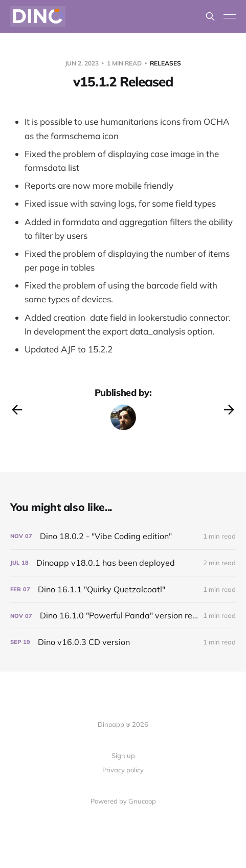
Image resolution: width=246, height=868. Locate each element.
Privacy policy (123, 770)
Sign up (123, 755)
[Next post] (229, 410)
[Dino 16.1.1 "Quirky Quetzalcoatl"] (123, 589)
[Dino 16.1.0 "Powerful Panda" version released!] (123, 616)
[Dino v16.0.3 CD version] (123, 642)
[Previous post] (17, 410)
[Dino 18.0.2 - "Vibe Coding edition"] (123, 536)
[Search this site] (210, 16)
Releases (165, 63)
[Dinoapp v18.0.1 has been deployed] (123, 563)
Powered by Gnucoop (123, 801)
